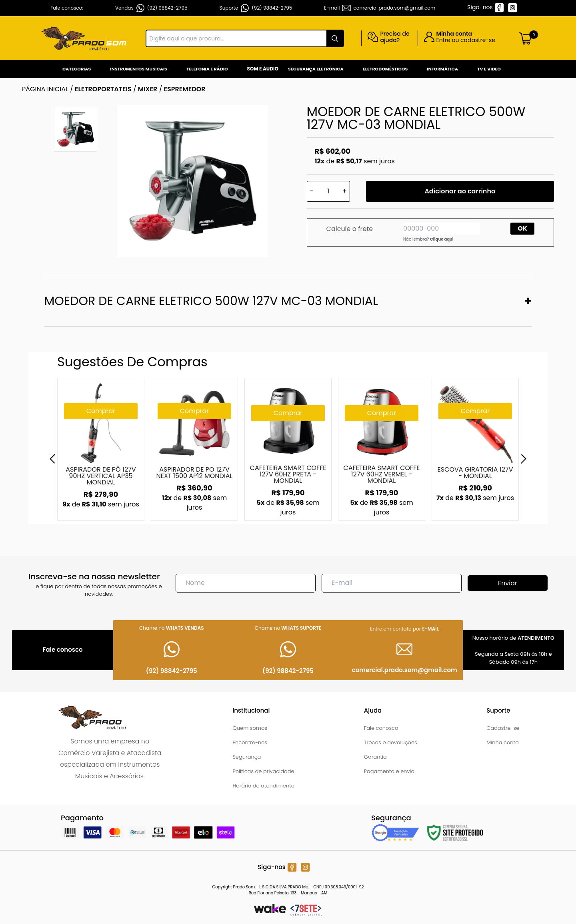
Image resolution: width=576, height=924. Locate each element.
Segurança (247, 757)
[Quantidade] (328, 191)
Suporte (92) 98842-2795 (256, 8)
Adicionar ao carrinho (460, 191)
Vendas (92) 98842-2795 (151, 8)
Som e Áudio (263, 69)
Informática (442, 69)
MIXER (148, 89)
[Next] (524, 459)
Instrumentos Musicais (139, 69)
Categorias (77, 69)
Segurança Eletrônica (316, 69)
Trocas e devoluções (391, 742)
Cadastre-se (503, 728)
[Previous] (52, 459)
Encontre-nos (250, 742)
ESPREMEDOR (185, 89)
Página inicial (45, 89)
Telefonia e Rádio (207, 69)
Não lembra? (428, 239)
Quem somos (250, 728)
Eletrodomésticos (385, 69)
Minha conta (503, 742)
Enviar (508, 583)
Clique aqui (442, 239)
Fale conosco (381, 728)
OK (522, 228)
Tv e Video (489, 69)
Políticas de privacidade (263, 771)
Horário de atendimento (263, 786)
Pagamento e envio (389, 771)
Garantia (375, 757)
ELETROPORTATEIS (103, 89)
